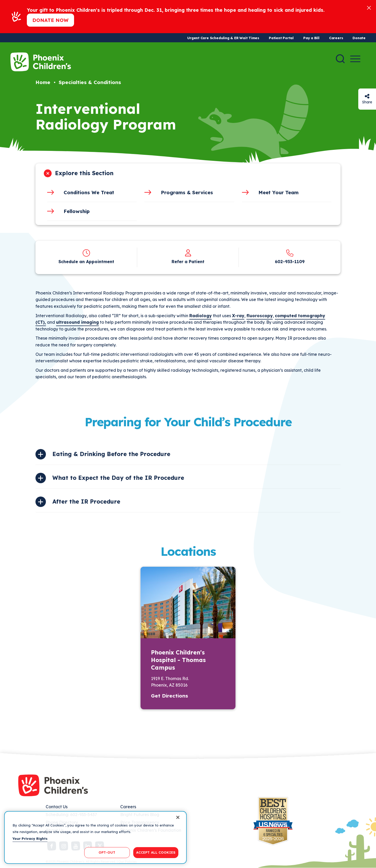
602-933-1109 (290, 262)
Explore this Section (84, 173)
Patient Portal (281, 38)
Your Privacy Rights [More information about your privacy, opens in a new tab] (30, 839)
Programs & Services (187, 192)
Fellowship (77, 211)
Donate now (50, 20)
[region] (95, 837)
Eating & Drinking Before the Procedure (111, 454)
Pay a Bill (311, 38)
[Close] (369, 7)
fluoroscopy (260, 316)
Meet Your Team (278, 192)
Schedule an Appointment (86, 262)
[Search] (340, 59)
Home (43, 82)
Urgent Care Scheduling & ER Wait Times (223, 38)
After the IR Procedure (86, 501)
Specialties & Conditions (90, 82)
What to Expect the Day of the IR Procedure (118, 478)
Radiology (201, 316)
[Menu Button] (355, 59)
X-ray (238, 316)
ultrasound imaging (77, 322)
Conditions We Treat (89, 192)
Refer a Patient (188, 262)
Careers (336, 38)
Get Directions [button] (169, 696)
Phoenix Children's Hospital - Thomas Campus (178, 660)
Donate (359, 38)
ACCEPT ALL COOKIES (156, 852)
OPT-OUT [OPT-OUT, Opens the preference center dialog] (107, 852)
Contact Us (57, 807)
